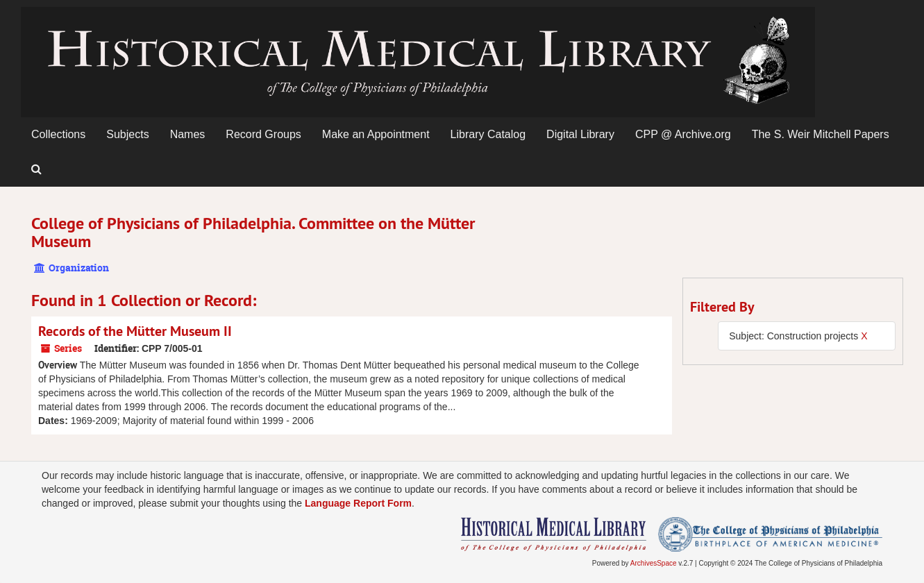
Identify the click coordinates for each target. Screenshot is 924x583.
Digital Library (580, 134)
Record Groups (263, 134)
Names (188, 134)
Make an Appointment (376, 134)
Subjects (127, 134)
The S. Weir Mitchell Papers (821, 134)
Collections (58, 134)
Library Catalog (488, 134)
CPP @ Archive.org (683, 134)
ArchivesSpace (654, 563)
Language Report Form (358, 503)
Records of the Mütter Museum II (135, 331)
